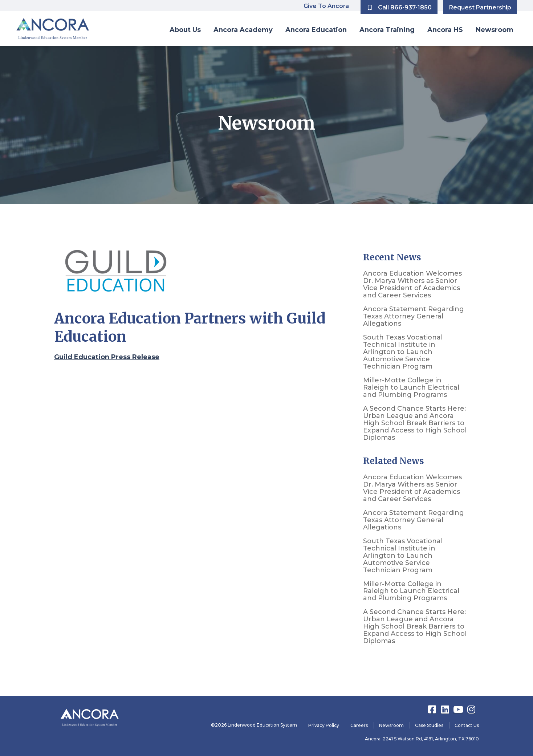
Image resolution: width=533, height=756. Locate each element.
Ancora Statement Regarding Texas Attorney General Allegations (414, 316)
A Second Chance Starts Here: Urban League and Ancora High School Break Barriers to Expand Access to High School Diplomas (415, 423)
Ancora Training (387, 30)
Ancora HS (445, 30)
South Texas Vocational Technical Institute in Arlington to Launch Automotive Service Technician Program (403, 352)
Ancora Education (316, 30)
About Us (185, 30)
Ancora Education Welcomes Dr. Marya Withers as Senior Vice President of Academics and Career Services (412, 284)
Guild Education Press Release (107, 357)
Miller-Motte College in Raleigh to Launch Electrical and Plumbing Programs (411, 387)
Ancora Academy (243, 30)
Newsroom (495, 30)
